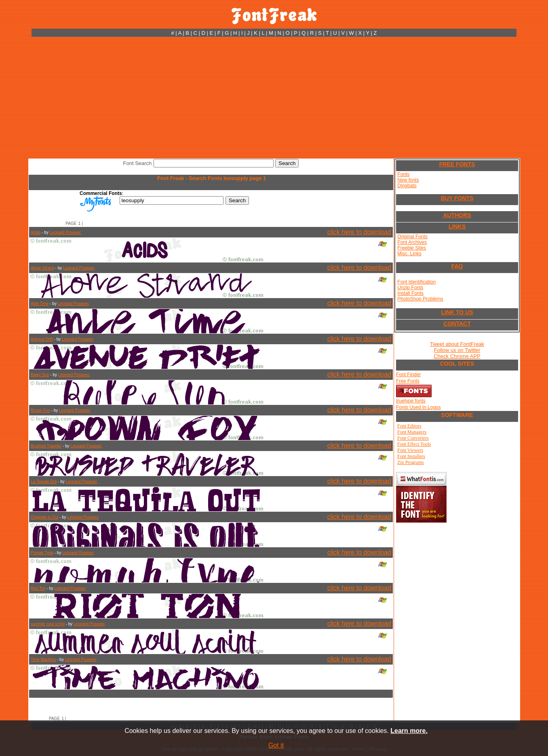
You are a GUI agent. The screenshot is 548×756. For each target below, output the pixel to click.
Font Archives (412, 242)
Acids (36, 232)
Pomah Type (42, 553)
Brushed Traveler (46, 446)
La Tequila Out (44, 482)
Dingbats (407, 186)
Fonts (403, 174)
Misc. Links (409, 254)
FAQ (457, 266)
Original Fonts (412, 237)
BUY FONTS (457, 198)
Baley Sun (40, 375)
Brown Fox (40, 410)
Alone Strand (42, 268)
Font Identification (416, 282)
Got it (276, 745)
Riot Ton (38, 588)
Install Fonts (410, 293)
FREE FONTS (457, 164)
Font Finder (408, 375)
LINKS (457, 227)
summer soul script (48, 624)
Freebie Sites (412, 248)
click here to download (359, 232)
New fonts (408, 180)
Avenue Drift (42, 339)
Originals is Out (44, 517)
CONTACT (457, 324)
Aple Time (40, 304)
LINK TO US (457, 312)
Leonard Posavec (65, 232)
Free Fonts (408, 381)
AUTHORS (457, 215)
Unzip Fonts (410, 288)
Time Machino (43, 660)
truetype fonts (411, 401)
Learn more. (409, 731)
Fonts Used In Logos (418, 407)
